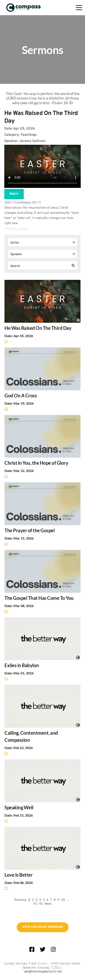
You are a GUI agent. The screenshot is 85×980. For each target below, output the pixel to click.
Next (48, 903)
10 (63, 900)
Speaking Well (19, 807)
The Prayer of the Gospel (30, 530)
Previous (20, 900)
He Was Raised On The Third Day (38, 328)
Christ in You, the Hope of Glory (36, 463)
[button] (79, 8)
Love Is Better (19, 875)
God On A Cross (21, 396)
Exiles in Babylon (22, 665)
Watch (14, 194)
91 (35, 903)
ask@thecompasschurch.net (43, 972)
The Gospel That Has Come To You (39, 598)
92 (41, 903)
